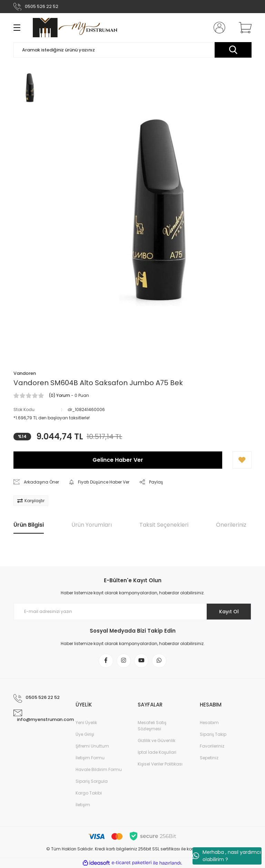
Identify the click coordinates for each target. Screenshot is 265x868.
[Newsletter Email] (132, 612)
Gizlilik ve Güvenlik (156, 741)
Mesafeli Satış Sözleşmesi (152, 726)
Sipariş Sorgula (92, 782)
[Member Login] (218, 28)
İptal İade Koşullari (157, 753)
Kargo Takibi (89, 793)
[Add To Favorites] (242, 460)
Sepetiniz (209, 758)
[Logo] (75, 28)
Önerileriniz (231, 525)
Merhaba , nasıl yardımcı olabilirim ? (227, 856)
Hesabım (209, 723)
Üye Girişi (85, 735)
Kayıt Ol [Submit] (229, 612)
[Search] (132, 50)
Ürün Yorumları (92, 525)
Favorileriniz (212, 746)
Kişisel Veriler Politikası (160, 764)
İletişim (83, 805)
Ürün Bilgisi (29, 525)
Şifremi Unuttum (92, 746)
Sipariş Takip (213, 735)
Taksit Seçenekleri (164, 525)
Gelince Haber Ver (118, 460)
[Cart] (244, 28)
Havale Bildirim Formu (99, 770)
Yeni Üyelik (86, 723)
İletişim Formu (90, 758)
